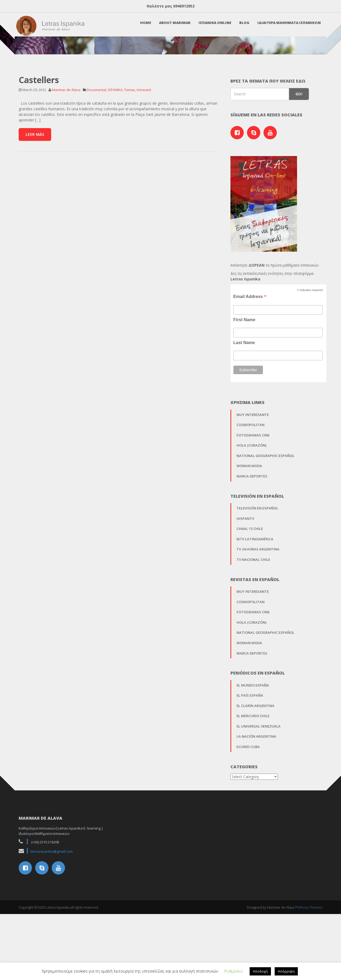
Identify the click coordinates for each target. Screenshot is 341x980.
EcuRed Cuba (248, 820)
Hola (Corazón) (251, 519)
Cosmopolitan (251, 499)
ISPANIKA (115, 163)
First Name (244, 393)
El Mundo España (253, 759)
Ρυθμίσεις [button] (234, 971)
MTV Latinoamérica (255, 612)
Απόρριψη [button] (286, 971)
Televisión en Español (257, 582)
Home (143, 26)
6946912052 (184, 6)
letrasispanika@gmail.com (52, 925)
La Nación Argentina (256, 810)
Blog (242, 26)
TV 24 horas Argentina (258, 623)
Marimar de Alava (66, 163)
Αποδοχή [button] (260, 971)
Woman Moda (249, 540)
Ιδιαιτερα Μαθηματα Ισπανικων (287, 26)
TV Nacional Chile (253, 633)
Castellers (39, 153)
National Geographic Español (265, 529)
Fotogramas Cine (253, 509)
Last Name (244, 416)
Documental (97, 163)
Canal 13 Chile (250, 602)
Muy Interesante (253, 488)
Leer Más (35, 208)
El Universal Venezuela (259, 800)
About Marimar (172, 26)
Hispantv (245, 592)
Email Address (250, 370)
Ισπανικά (144, 163)
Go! (299, 168)
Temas (130, 163)
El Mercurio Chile (253, 790)
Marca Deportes (252, 550)
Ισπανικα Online (212, 26)
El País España (250, 769)
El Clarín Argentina (255, 779)
